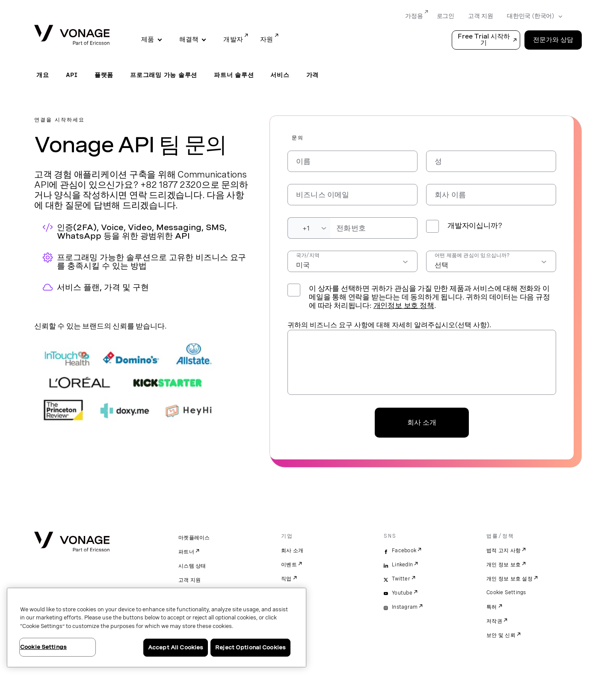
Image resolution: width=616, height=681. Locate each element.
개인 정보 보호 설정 (509, 579)
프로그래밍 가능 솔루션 (164, 75)
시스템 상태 (192, 566)
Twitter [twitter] (401, 579)
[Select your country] (532, 16)
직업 (286, 579)
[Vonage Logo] (72, 36)
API (72, 75)
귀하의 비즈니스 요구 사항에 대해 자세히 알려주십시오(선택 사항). (389, 325)
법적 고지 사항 (503, 551)
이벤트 (289, 565)
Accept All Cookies (176, 647)
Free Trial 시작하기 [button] (484, 40)
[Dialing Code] (309, 228)
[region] (157, 628)
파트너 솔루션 (234, 75)
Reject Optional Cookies (250, 647)
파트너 (186, 552)
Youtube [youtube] (402, 593)
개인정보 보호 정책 (404, 305)
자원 (267, 39)
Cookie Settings (506, 592)
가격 (313, 75)
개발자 (233, 39)
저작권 (494, 621)
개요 (43, 75)
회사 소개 (422, 422)
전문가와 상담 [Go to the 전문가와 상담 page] (553, 40)
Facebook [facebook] (404, 551)
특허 (492, 607)
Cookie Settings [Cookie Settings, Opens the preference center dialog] (43, 647)
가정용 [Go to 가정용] (414, 16)
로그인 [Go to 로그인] (446, 16)
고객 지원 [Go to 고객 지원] (481, 16)
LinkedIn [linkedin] (402, 565)
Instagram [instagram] (405, 607)
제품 (148, 39)
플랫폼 (104, 75)
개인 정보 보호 (503, 565)
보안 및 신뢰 (501, 635)
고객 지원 (190, 580)
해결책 (189, 39)
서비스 (280, 75)
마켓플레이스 (194, 538)
